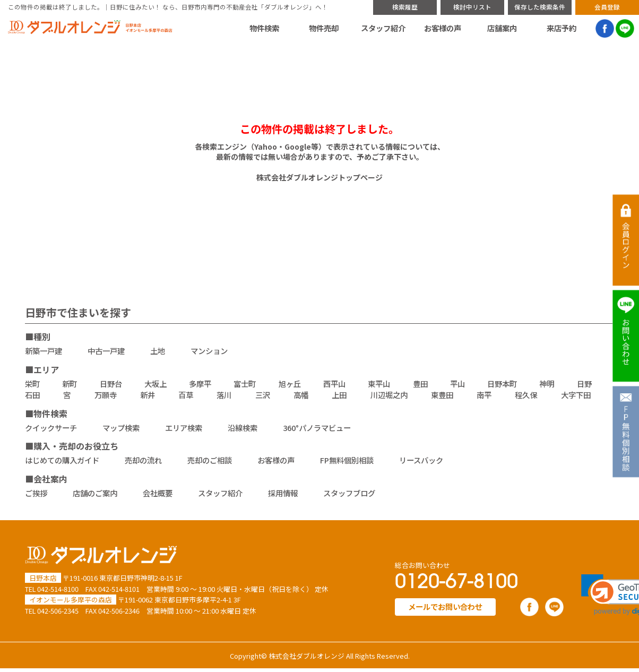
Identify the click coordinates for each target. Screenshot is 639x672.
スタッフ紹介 (383, 28)
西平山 (334, 384)
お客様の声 (443, 28)
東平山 (379, 384)
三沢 (263, 395)
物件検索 (264, 28)
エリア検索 (184, 428)
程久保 (526, 395)
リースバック (421, 460)
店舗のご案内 (95, 493)
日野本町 (502, 384)
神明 (547, 384)
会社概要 (158, 493)
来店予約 (562, 28)
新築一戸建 (44, 351)
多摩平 (200, 384)
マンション (209, 351)
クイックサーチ (51, 428)
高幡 (301, 395)
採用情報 (283, 493)
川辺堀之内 (389, 395)
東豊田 (442, 395)
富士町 (245, 384)
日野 (584, 384)
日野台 (111, 384)
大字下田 (576, 395)
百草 (186, 395)
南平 (484, 395)
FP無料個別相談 (347, 460)
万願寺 (106, 395)
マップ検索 (121, 428)
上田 (339, 395)
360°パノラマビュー (317, 428)
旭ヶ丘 (290, 384)
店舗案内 (502, 28)
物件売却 (324, 28)
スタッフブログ (349, 493)
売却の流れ (143, 460)
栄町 (32, 384)
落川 (224, 395)
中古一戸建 (106, 351)
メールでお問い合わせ (445, 606)
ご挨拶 (36, 493)
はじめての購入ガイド (62, 460)
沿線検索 (243, 428)
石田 (32, 395)
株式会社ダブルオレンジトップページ (319, 177)
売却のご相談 (210, 460)
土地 (158, 351)
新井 (148, 395)
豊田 (420, 384)
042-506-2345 (58, 611)
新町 (70, 384)
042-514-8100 (58, 589)
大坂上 (156, 384)
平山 (457, 384)
